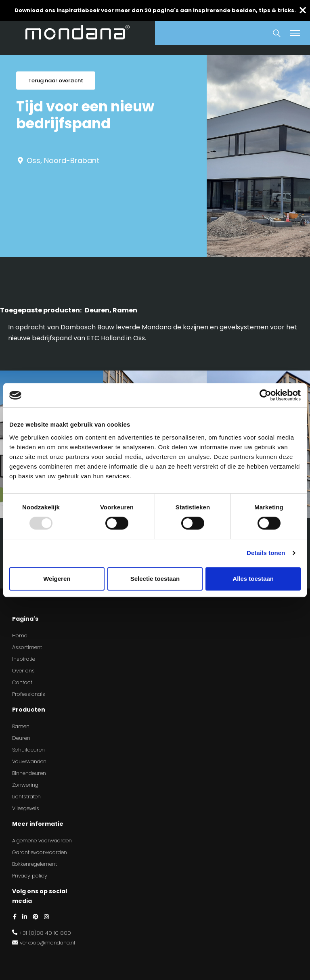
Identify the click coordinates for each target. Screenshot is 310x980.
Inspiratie (24, 659)
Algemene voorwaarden (42, 841)
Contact (22, 682)
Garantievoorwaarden (40, 852)
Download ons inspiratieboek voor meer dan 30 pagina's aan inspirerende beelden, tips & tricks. (155, 10)
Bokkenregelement (35, 864)
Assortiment (27, 647)
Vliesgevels (26, 808)
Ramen (21, 726)
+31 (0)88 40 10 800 (45, 933)
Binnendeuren (29, 773)
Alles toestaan (253, 579)
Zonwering (25, 785)
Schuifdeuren (28, 750)
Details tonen (266, 553)
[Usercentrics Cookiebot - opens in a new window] (265, 395)
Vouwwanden (29, 761)
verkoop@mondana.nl (47, 943)
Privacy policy (30, 876)
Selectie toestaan (155, 579)
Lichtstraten (26, 797)
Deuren (21, 738)
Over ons (23, 671)
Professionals (29, 694)
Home (20, 636)
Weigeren (57, 579)
